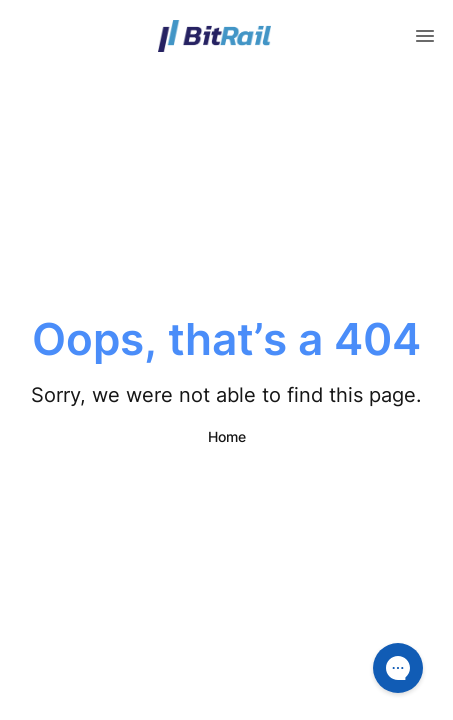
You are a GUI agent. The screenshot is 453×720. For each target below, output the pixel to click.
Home (227, 436)
